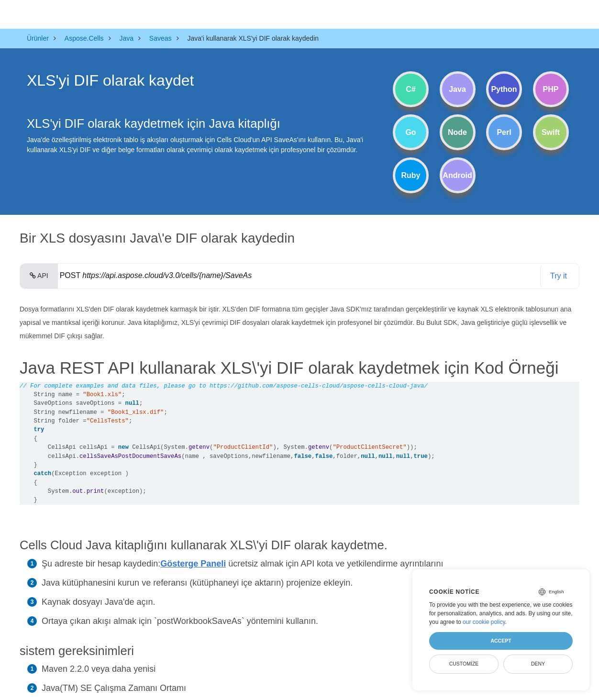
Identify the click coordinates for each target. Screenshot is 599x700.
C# (410, 89)
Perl (504, 132)
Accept (501, 641)
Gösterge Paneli (193, 564)
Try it (559, 276)
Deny (538, 664)
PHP (551, 89)
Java (457, 89)
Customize (464, 664)
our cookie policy (484, 622)
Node (457, 132)
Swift (551, 132)
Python (504, 89)
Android (457, 175)
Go (410, 132)
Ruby (411, 175)
